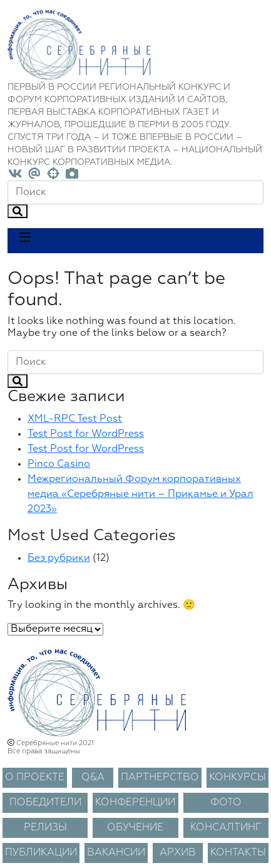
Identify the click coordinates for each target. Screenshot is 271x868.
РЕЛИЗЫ (45, 828)
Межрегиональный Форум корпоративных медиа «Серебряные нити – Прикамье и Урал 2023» (141, 494)
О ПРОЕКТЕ (35, 778)
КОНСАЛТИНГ (226, 828)
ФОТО (226, 803)
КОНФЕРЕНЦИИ (135, 803)
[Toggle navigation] (25, 241)
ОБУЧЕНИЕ (135, 828)
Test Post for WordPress (86, 434)
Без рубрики (59, 558)
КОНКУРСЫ (238, 778)
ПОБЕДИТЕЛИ (45, 803)
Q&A (93, 778)
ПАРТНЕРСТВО (160, 778)
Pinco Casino (59, 464)
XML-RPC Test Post (75, 419)
